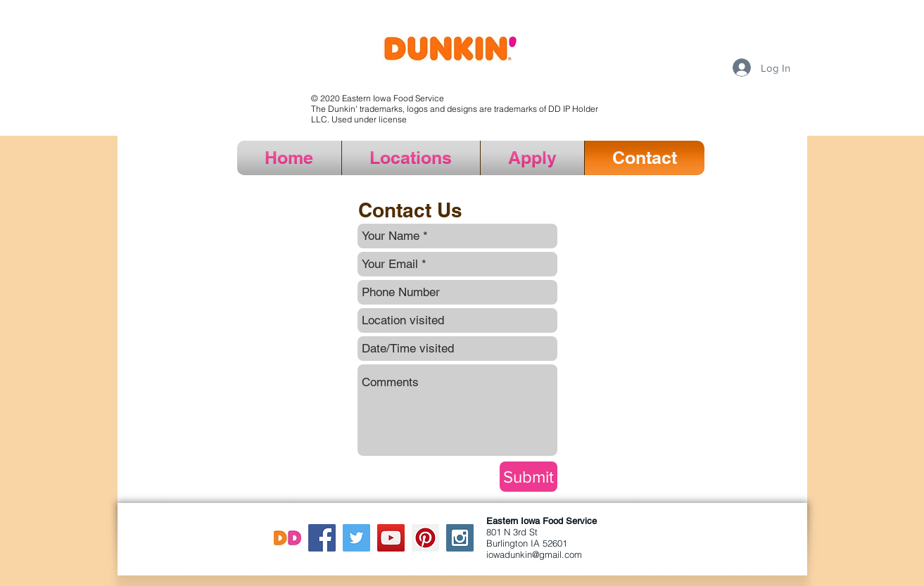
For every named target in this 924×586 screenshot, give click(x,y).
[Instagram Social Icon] (460, 538)
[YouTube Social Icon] (391, 538)
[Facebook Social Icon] (322, 538)
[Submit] (529, 477)
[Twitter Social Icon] (356, 538)
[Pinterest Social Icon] (425, 538)
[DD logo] (287, 538)
